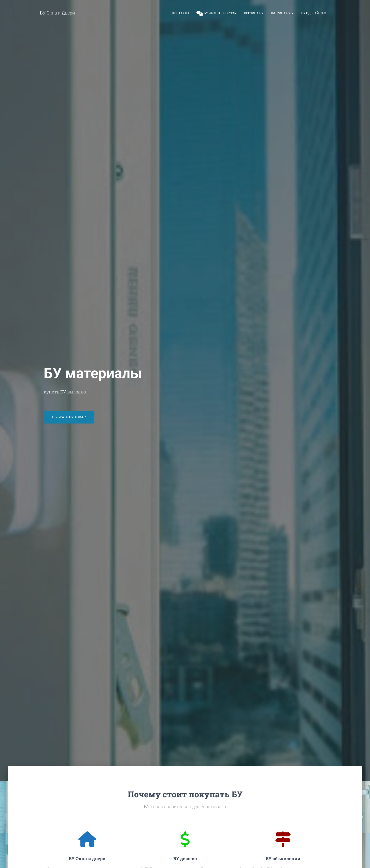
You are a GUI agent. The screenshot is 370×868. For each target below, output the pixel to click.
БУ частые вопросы (216, 13)
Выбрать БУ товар (69, 419)
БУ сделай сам (314, 13)
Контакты (181, 13)
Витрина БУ (282, 13)
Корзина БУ (254, 13)
